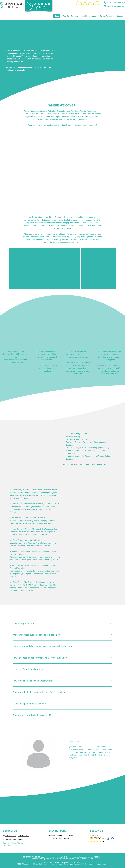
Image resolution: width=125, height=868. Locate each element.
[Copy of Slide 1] (90, 760)
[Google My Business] (108, 839)
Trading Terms (75, 862)
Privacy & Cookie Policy (62, 862)
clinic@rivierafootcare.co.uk (16, 839)
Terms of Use (48, 862)
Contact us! (102, 464)
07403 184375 (113, 3)
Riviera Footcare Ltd (15, 51)
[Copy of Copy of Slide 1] (93, 760)
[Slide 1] (88, 760)
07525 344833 (24, 836)
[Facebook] (112, 839)
